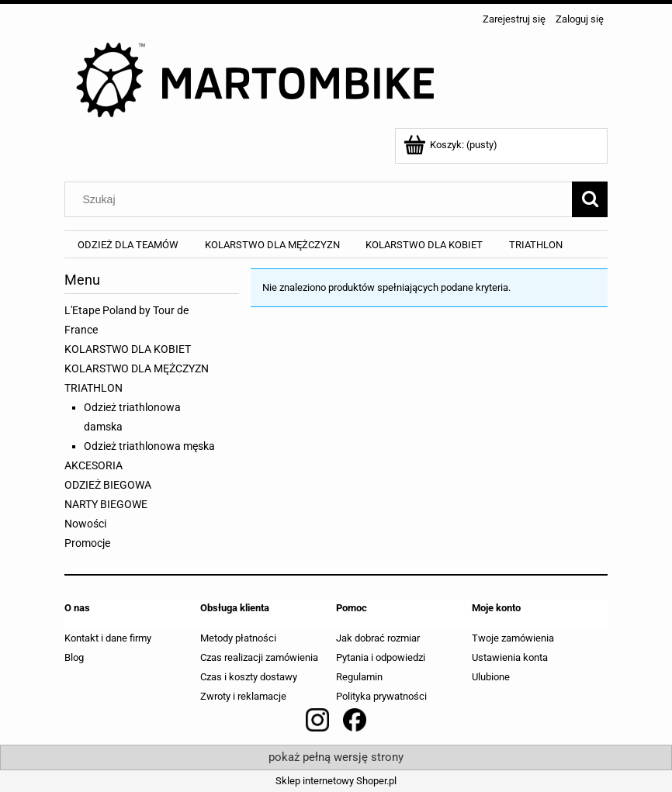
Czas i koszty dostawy (249, 677)
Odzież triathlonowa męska (149, 446)
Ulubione (491, 677)
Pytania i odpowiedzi (381, 657)
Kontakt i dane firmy (108, 638)
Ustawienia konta (510, 657)
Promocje (87, 543)
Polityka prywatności (381, 696)
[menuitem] (128, 245)
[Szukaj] (590, 199)
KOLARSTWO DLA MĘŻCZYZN (137, 368)
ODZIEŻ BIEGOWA (108, 485)
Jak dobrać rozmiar (378, 638)
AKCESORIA (94, 465)
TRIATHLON (94, 388)
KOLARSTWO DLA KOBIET (128, 349)
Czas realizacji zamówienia (259, 657)
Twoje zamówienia (513, 638)
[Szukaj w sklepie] (322, 199)
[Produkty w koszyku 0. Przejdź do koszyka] (452, 145)
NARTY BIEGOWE (106, 504)
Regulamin (359, 677)
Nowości (85, 524)
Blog (74, 657)
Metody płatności (238, 638)
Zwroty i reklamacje (243, 696)
